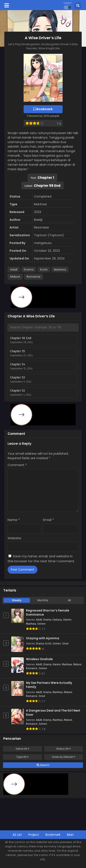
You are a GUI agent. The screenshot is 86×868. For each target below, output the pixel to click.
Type (22, 757)
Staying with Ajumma (43, 638)
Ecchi (44, 270)
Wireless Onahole (39, 659)
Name (14, 520)
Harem (67, 620)
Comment (17, 465)
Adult (14, 270)
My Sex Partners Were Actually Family (49, 685)
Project (34, 835)
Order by (63, 757)
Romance (34, 277)
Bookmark (53, 835)
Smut (65, 644)
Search (43, 765)
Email (48, 520)
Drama (29, 270)
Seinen (41, 624)
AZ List (17, 835)
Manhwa (60, 270)
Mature (15, 277)
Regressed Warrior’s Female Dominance (48, 613)
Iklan (70, 835)
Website (14, 538)
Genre (23, 749)
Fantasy (57, 620)
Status (63, 749)
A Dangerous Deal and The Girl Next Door (53, 713)
